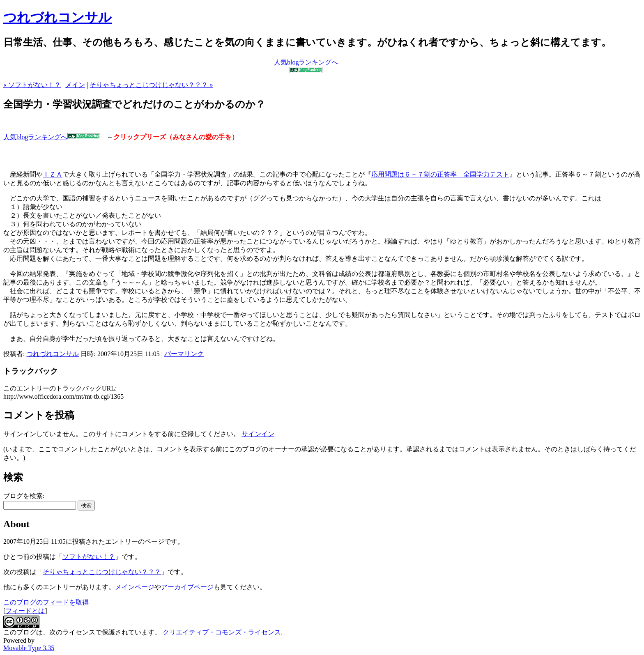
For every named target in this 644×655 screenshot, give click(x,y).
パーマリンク (184, 354)
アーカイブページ (187, 587)
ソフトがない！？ (89, 557)
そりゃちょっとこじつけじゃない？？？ (102, 572)
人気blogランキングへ (52, 137)
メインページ (135, 587)
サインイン (258, 434)
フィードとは (25, 611)
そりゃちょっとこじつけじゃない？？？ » (151, 85)
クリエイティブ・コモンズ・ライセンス (222, 632)
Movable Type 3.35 (29, 648)
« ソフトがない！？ (32, 85)
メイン (75, 85)
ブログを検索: (24, 496)
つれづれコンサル (57, 17)
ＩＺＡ (53, 174)
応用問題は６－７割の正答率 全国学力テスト (440, 174)
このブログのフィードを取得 (46, 602)
